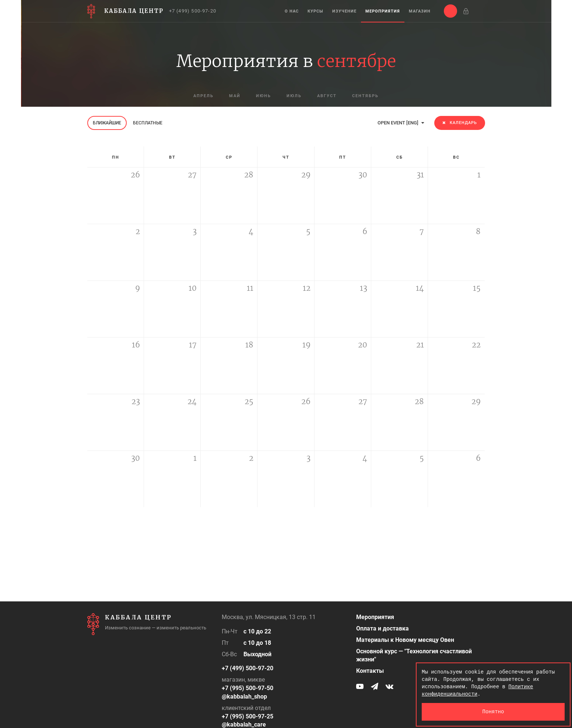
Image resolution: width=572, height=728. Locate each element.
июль (294, 96)
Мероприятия (383, 11)
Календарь (460, 123)
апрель (203, 96)
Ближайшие (107, 123)
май (235, 96)
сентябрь (365, 96)
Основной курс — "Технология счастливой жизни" (414, 655)
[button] (450, 11)
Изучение (344, 11)
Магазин (420, 11)
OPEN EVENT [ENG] (401, 123)
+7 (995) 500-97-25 (248, 716)
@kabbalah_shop (244, 697)
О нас (292, 11)
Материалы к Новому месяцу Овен (405, 640)
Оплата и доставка (382, 628)
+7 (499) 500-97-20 (193, 11)
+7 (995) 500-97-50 (248, 688)
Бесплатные (148, 123)
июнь (264, 96)
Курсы (315, 11)
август (327, 96)
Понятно (493, 712)
